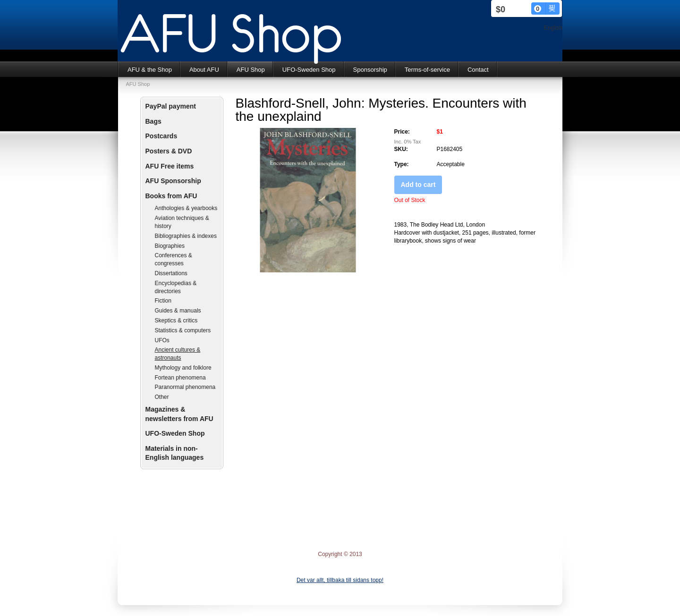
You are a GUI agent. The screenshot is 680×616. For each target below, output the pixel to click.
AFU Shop (251, 70)
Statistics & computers (183, 330)
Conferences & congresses (174, 259)
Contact (478, 70)
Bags (153, 121)
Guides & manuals (178, 311)
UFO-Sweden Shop (309, 70)
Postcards (161, 136)
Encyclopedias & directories (176, 287)
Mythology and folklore (183, 368)
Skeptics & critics (176, 321)
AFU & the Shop (150, 70)
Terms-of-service (427, 70)
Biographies (170, 246)
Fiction (163, 301)
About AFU (204, 70)
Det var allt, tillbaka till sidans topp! (340, 580)
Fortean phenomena (180, 378)
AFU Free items (170, 166)
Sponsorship (370, 70)
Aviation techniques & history (182, 222)
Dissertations (171, 273)
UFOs (162, 340)
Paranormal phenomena (185, 387)
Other (162, 397)
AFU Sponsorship (173, 181)
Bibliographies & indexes (186, 236)
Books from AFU (171, 196)
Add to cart (418, 185)
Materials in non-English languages (175, 453)
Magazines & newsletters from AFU (179, 414)
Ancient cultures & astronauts (178, 354)
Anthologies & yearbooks (186, 208)
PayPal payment (171, 106)
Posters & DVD (169, 151)
